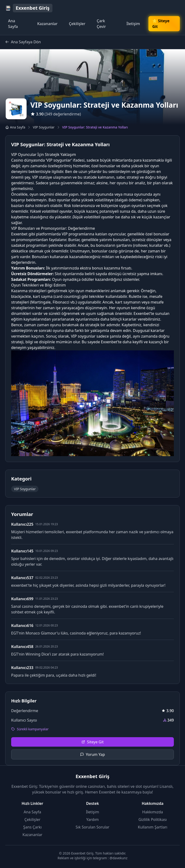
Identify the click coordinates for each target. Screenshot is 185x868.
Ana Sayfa (13, 24)
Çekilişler (77, 24)
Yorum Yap (93, 754)
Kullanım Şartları (153, 827)
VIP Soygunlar (44, 127)
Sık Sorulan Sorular (92, 827)
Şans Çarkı (32, 827)
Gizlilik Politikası (153, 820)
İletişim (133, 24)
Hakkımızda (153, 812)
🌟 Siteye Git (161, 24)
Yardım (92, 820)
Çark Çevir (101, 24)
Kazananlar (47, 24)
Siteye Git (92, 742)
